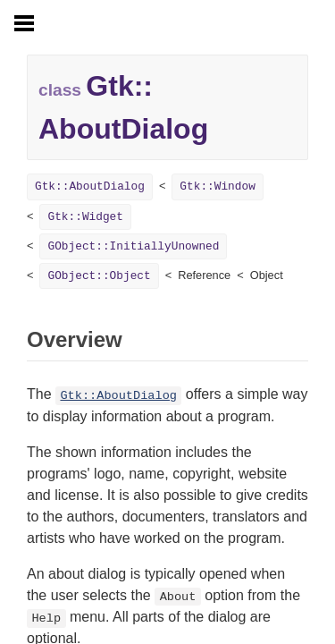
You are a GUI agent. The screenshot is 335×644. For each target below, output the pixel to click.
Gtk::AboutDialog (90, 186)
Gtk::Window (217, 186)
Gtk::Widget (85, 217)
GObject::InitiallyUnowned (133, 246)
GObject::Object (99, 276)
